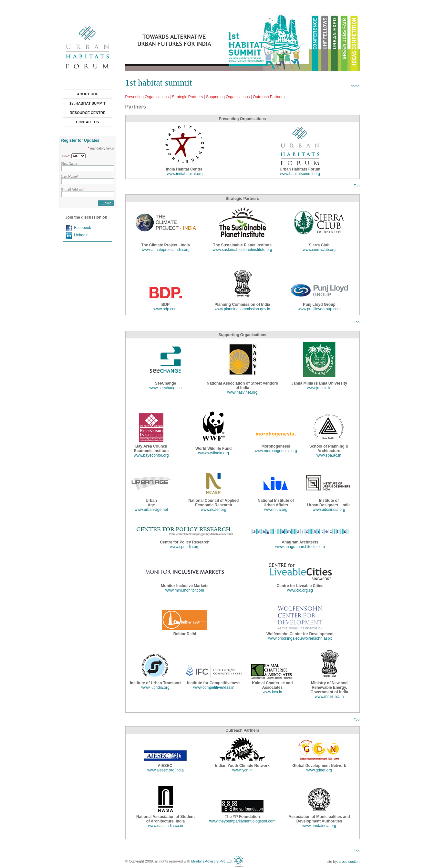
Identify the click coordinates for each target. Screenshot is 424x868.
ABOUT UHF (88, 94)
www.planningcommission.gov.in (243, 309)
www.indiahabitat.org (185, 174)
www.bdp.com (165, 309)
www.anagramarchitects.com (300, 547)
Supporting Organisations (228, 97)
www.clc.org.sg (300, 590)
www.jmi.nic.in (319, 388)
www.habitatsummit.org (300, 174)
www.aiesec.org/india (165, 770)
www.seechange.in (165, 388)
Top (357, 186)
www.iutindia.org (155, 687)
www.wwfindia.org (214, 453)
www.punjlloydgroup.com (319, 309)
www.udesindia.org (329, 510)
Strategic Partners (187, 97)
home (355, 86)
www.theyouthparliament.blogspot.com (242, 821)
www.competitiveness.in (214, 687)
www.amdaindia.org (319, 826)
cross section (349, 862)
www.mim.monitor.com (185, 590)
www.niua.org (276, 510)
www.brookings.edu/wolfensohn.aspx (300, 638)
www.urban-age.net (151, 510)
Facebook (83, 228)
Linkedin (81, 235)
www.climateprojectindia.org (165, 250)
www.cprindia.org (185, 547)
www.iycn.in (242, 770)
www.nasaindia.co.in (165, 826)
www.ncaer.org (214, 510)
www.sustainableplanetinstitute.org (242, 250)
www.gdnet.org (319, 770)
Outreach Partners (269, 97)
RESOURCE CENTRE (88, 113)
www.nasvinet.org (242, 392)
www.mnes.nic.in (329, 697)
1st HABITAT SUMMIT (88, 103)
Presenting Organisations (147, 97)
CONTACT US (87, 122)
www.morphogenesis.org (276, 451)
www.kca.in (272, 692)
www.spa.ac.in (329, 455)
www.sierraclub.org (319, 250)
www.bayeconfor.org (151, 455)
